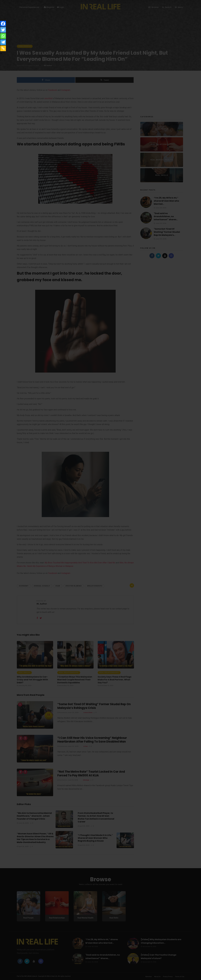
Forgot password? (113, 506)
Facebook (87, 482)
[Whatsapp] (3, 36)
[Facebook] (3, 24)
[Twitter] (3, 30)
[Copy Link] (3, 48)
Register (111, 516)
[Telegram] (3, 42)
